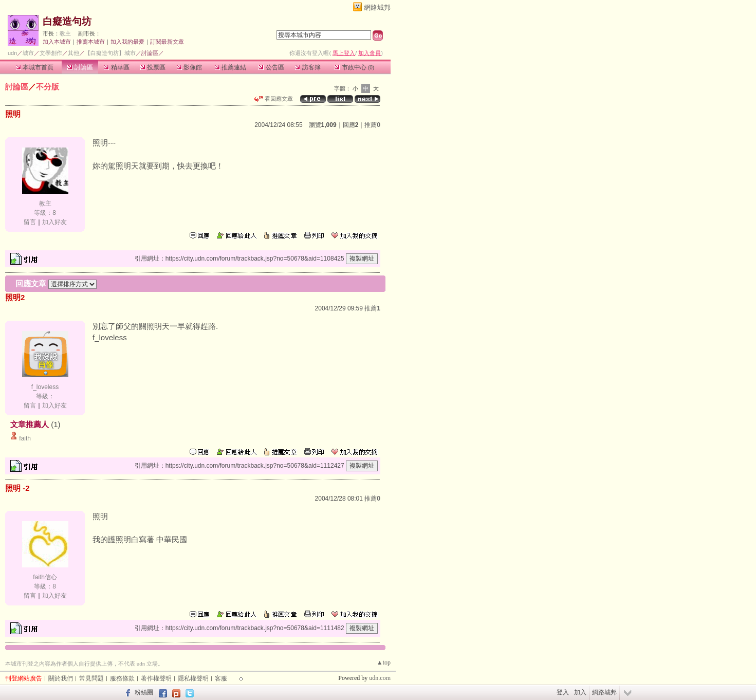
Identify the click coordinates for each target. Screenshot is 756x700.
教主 (65, 33)
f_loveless (45, 387)
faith (25, 438)
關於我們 (61, 678)
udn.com (380, 678)
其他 (73, 53)
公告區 (271, 67)
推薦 (372, 125)
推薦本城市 (91, 42)
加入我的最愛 (127, 42)
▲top (384, 662)
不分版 (48, 87)
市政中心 (354, 67)
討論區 (80, 67)
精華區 (116, 67)
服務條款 (122, 678)
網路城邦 (377, 7)
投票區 (153, 67)
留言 (30, 222)
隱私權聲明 (193, 678)
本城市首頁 (35, 67)
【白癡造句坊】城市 (110, 53)
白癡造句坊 (67, 21)
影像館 (189, 67)
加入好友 (54, 222)
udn (12, 53)
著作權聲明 (156, 678)
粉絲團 (144, 692)
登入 (563, 692)
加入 (580, 692)
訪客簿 (308, 67)
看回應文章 (274, 99)
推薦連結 (231, 67)
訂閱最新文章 (167, 42)
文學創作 (51, 53)
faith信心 (45, 577)
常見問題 (91, 678)
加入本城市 (57, 42)
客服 (221, 678)
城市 (28, 53)
